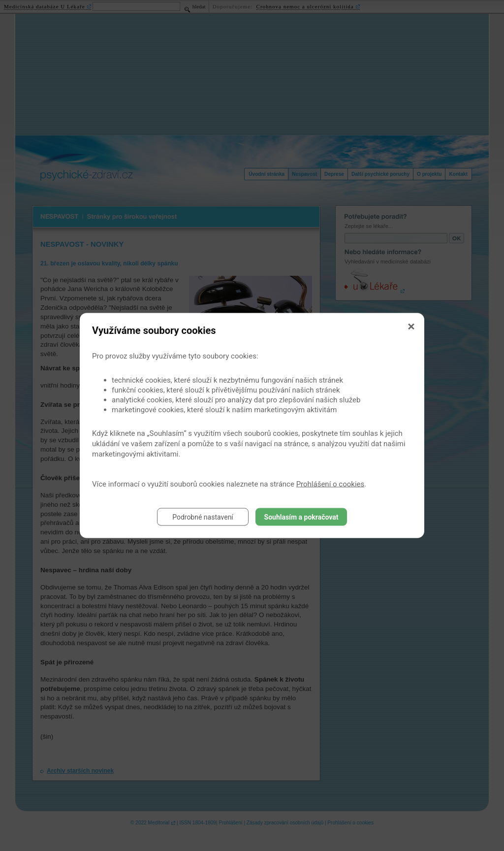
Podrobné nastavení (203, 517)
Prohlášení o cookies (331, 484)
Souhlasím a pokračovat (301, 517)
